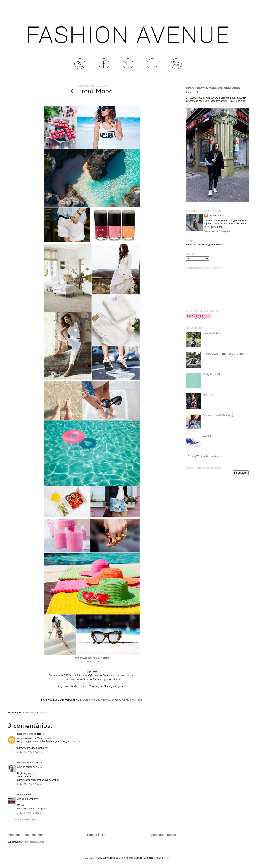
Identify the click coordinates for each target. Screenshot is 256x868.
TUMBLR (137, 701)
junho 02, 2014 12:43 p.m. (31, 752)
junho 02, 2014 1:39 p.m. (30, 784)
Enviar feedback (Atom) (33, 842)
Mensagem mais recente (25, 835)
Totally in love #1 (211, 374)
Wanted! (207, 436)
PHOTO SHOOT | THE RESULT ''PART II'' (224, 354)
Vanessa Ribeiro (26, 763)
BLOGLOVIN (88, 701)
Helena (21, 795)
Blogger (167, 858)
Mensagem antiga (163, 835)
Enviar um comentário (24, 820)
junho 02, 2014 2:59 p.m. (30, 813)
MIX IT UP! (209, 395)
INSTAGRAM (122, 701)
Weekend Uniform (212, 333)
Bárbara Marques (27, 734)
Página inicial (97, 835)
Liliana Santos (29, 712)
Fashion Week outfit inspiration (203, 456)
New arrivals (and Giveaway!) (218, 415)
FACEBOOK (105, 701)
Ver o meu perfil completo (217, 231)
